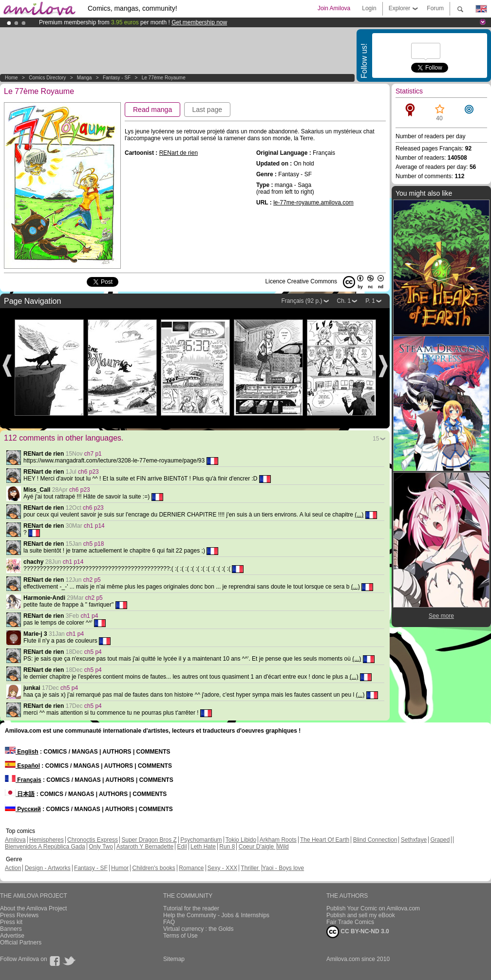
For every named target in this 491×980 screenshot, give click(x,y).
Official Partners (21, 943)
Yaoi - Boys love (283, 868)
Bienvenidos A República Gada (45, 847)
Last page (208, 110)
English (22, 752)
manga (85, 78)
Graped (440, 840)
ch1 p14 (94, 526)
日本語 (20, 794)
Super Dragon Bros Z (149, 840)
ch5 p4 (93, 652)
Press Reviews (19, 915)
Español (22, 766)
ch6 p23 (88, 472)
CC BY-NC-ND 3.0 (358, 932)
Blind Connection (375, 840)
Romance (191, 868)
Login (369, 8)
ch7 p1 (93, 454)
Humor (120, 868)
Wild (283, 847)
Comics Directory (47, 78)
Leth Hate (203, 847)
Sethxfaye (414, 840)
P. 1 (370, 301)
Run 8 (227, 847)
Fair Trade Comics (350, 922)
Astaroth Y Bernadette (145, 847)
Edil (182, 847)
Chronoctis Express (93, 840)
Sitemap (174, 959)
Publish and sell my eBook (361, 915)
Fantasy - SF (117, 78)
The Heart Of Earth (325, 840)
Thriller (250, 868)
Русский (23, 809)
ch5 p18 (94, 544)
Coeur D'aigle (257, 847)
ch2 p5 (92, 580)
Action (13, 868)
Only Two (101, 847)
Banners (11, 929)
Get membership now (199, 22)
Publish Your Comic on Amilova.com (373, 908)
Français (23, 780)
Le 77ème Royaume (164, 78)
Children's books (153, 868)
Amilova (15, 840)
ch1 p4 (89, 616)
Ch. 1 (344, 301)
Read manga (152, 110)
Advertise (12, 936)
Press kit (11, 922)
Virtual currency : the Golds (198, 929)
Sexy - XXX (222, 868)
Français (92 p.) (302, 301)
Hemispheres (47, 840)
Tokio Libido (241, 840)
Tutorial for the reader (191, 908)
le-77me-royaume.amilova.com (313, 203)
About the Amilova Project (33, 908)
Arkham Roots (278, 840)
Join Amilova (334, 8)
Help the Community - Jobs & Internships (216, 915)
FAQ (169, 922)
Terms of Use (180, 936)
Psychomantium (201, 840)
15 (376, 439)
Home (11, 78)
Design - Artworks (48, 868)
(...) (359, 515)
